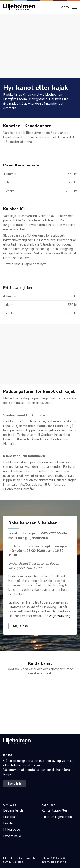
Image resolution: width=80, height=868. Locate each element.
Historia (9, 817)
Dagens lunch (13, 810)
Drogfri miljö (12, 836)
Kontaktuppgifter (54, 810)
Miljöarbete (12, 830)
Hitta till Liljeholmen (57, 817)
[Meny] (69, 7)
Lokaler (9, 823)
